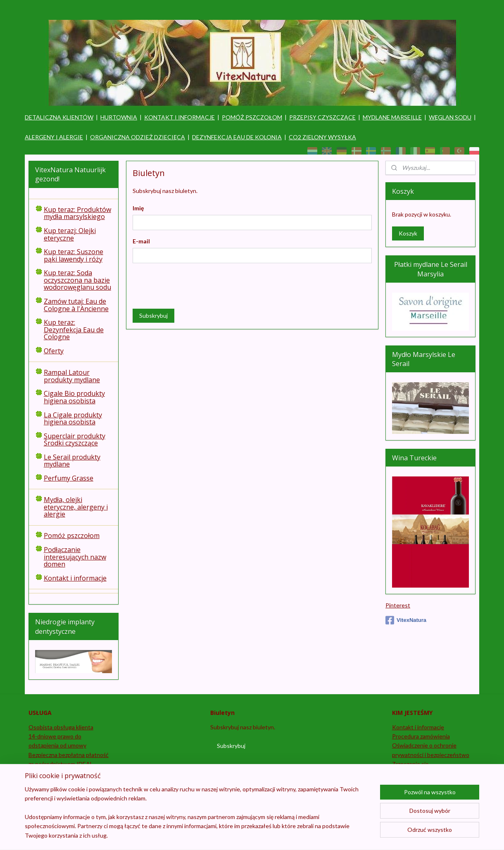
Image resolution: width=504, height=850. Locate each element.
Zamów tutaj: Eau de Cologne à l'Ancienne (76, 305)
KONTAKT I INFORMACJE (179, 117)
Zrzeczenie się (410, 764)
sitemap (241, 835)
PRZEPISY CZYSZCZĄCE (322, 117)
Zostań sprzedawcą (54, 782)
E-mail (141, 241)
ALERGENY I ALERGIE (54, 137)
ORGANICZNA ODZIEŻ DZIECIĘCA (138, 137)
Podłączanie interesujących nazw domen (75, 557)
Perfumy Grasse (69, 478)
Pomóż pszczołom (72, 536)
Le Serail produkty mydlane (72, 461)
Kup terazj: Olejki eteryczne (70, 234)
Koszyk (408, 233)
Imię (138, 208)
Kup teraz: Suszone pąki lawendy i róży (74, 255)
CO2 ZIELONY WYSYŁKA (322, 137)
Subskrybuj (153, 315)
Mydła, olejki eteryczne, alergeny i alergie (76, 507)
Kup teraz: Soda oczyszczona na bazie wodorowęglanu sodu (77, 280)
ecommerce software (285, 835)
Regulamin (405, 773)
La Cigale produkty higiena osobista (73, 419)
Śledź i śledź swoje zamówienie (68, 773)
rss (256, 835)
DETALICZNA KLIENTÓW (59, 117)
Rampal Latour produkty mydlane (72, 376)
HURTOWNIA (119, 117)
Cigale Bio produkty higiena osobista (74, 397)
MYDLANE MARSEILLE (392, 117)
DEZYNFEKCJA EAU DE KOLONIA (237, 137)
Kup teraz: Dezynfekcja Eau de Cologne (74, 330)
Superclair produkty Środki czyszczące (75, 440)
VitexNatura (406, 620)
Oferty (54, 351)
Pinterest (398, 605)
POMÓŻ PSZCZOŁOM (252, 117)
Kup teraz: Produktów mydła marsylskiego (77, 213)
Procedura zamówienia (421, 736)
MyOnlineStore (354, 835)
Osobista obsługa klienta (61, 727)
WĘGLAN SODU (450, 117)
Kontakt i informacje (75, 578)
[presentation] (195, 286)
